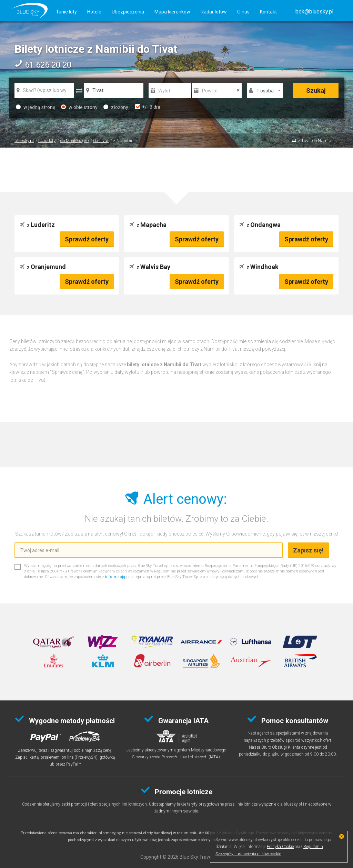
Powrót (210, 91)
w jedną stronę (36, 107)
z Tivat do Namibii (316, 141)
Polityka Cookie (280, 847)
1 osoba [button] (265, 91)
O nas (243, 12)
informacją (115, 577)
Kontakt (268, 12)
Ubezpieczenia (128, 12)
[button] (314, 12)
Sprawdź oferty (87, 239)
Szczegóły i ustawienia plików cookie (248, 854)
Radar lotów (214, 12)
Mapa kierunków (172, 12)
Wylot (164, 91)
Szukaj (316, 91)
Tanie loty (66, 12)
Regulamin (313, 847)
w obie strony (79, 107)
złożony (116, 107)
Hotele (94, 12)
